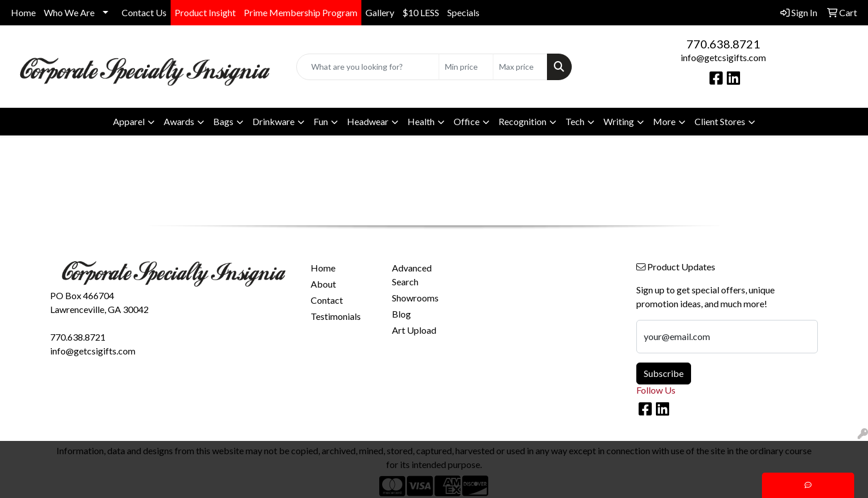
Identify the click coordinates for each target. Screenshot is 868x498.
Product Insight (205, 12)
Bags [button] (223, 121)
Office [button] (467, 121)
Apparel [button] (129, 121)
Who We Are (69, 12)
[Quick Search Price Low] (466, 67)
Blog (401, 314)
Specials (463, 12)
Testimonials (336, 316)
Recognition (522, 121)
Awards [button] (179, 121)
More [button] (664, 121)
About (323, 284)
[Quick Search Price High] (520, 67)
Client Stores (720, 121)
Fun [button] (321, 121)
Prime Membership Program (301, 12)
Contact (327, 300)
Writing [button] (619, 121)
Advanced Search (412, 275)
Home (23, 12)
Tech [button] (575, 121)
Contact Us (144, 12)
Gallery (380, 12)
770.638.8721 (723, 44)
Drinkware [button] (273, 121)
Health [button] (421, 121)
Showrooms (415, 298)
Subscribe (664, 373)
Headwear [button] (368, 121)
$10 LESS (421, 12)
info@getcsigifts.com (723, 57)
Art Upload (414, 330)
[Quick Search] (368, 67)
